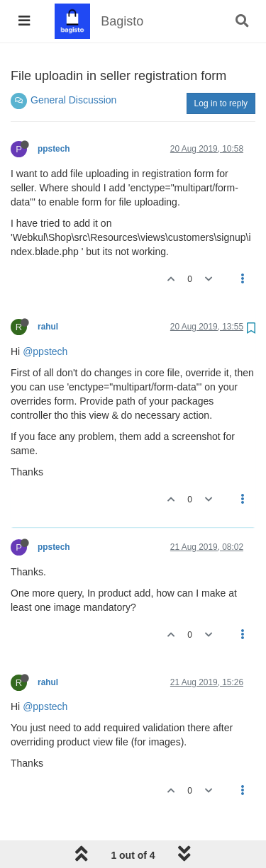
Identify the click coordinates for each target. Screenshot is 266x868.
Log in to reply (221, 103)
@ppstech (45, 351)
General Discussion (73, 100)
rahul (48, 327)
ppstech (54, 149)
